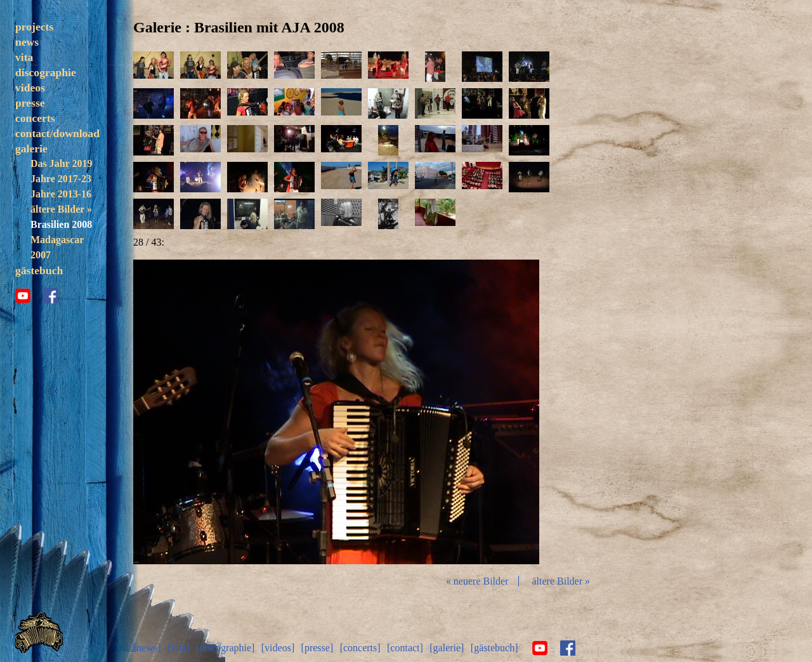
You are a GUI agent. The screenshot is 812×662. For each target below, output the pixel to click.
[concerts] (360, 648)
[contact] (405, 648)
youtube (23, 296)
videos (30, 88)
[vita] (179, 648)
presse (30, 103)
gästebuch (39, 270)
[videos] (278, 648)
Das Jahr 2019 (61, 163)
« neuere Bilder (477, 581)
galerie (31, 149)
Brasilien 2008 (61, 224)
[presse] (318, 648)
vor (472, 412)
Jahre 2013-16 (61, 194)
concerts (35, 118)
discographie (46, 72)
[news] (147, 648)
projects (34, 27)
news (27, 42)
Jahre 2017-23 (61, 179)
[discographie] (225, 648)
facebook (51, 296)
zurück (200, 412)
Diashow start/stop (336, 412)
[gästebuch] (494, 648)
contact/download (57, 133)
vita (24, 57)
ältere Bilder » (61, 209)
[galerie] (447, 648)
